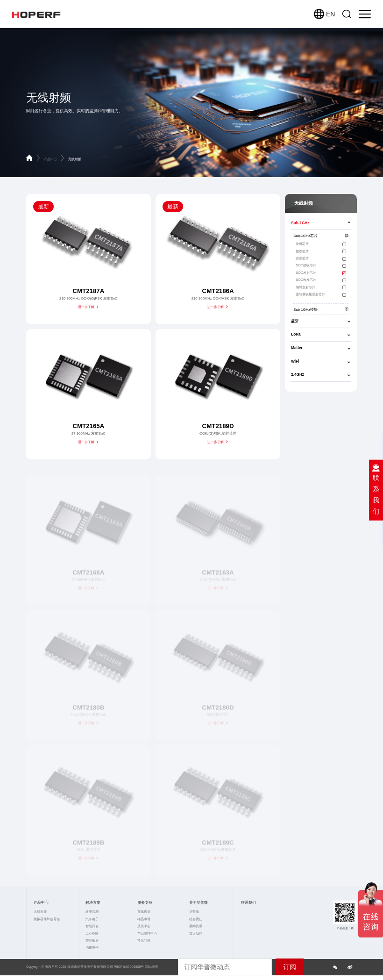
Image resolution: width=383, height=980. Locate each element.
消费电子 (92, 948)
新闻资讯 (196, 926)
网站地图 (151, 967)
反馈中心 (144, 926)
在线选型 (144, 912)
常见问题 (144, 941)
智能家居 (92, 941)
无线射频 (75, 159)
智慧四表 (92, 926)
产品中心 (55, 159)
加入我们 (196, 934)
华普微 (194, 912)
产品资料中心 (147, 934)
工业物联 (92, 934)
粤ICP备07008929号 (129, 967)
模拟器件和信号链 (47, 919)
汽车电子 (92, 919)
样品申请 (144, 919)
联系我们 (248, 903)
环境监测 (92, 912)
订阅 (290, 967)
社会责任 (196, 919)
